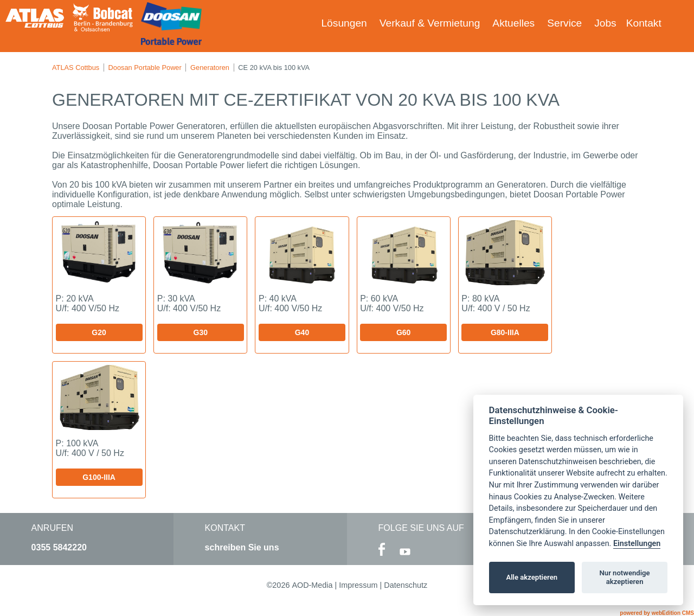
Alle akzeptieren (532, 577)
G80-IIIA (505, 332)
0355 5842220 (59, 547)
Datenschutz (406, 585)
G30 (201, 332)
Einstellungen (637, 544)
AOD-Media (312, 585)
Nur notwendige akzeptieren (625, 577)
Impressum (358, 585)
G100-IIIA (99, 477)
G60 (403, 332)
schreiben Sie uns (242, 547)
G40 (302, 332)
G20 (99, 332)
